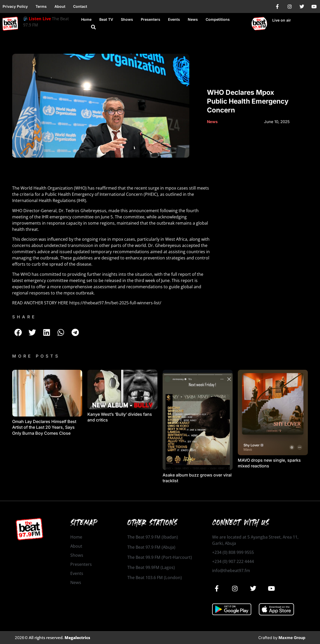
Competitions (218, 19)
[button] (93, 27)
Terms (41, 6)
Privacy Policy (15, 6)
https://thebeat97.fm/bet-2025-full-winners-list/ (115, 303)
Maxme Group (292, 638)
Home (86, 19)
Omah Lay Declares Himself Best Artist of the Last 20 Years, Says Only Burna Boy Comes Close (44, 427)
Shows (127, 19)
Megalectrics (77, 638)
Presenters (151, 19)
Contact (80, 6)
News (193, 19)
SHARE (24, 317)
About (60, 6)
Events (174, 19)
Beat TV (106, 19)
